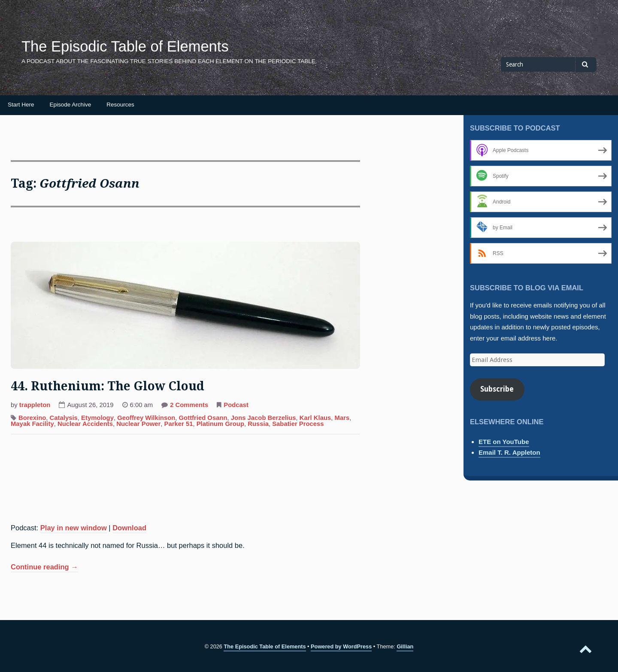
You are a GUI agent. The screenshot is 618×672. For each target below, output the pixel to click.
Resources (120, 105)
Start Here (21, 105)
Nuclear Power (138, 424)
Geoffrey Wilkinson (146, 418)
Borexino (32, 418)
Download (129, 528)
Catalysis (64, 418)
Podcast (236, 405)
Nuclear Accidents (85, 424)
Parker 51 (179, 424)
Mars (342, 418)
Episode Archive (71, 105)
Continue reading (44, 568)
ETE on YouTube (504, 442)
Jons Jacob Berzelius (264, 418)
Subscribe (497, 389)
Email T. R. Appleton (509, 452)
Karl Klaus (315, 418)
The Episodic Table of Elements (125, 46)
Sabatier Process (298, 424)
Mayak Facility (32, 424)
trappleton (35, 405)
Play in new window (74, 528)
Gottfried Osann (203, 418)
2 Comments (189, 406)
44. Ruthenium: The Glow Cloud (108, 386)
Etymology (97, 418)
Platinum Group (220, 424)
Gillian (405, 646)
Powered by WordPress (341, 646)
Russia (258, 424)
